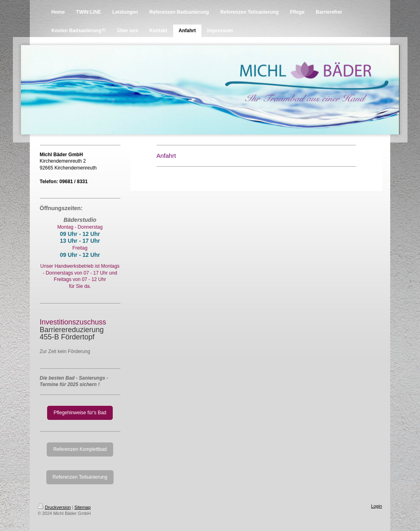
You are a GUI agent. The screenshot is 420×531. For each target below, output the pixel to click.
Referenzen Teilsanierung (80, 477)
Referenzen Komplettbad (80, 449)
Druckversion (54, 507)
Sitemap (83, 507)
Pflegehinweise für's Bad (80, 413)
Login (377, 506)
